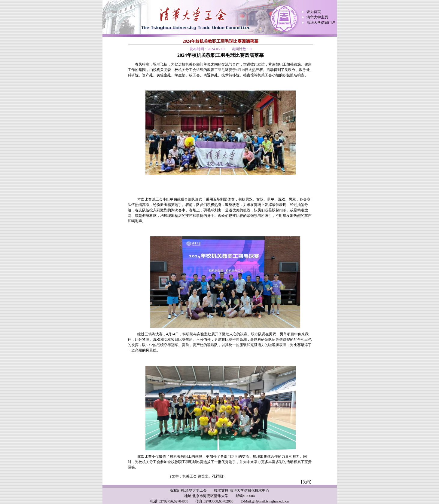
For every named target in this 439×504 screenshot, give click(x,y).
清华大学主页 (317, 17)
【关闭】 (306, 482)
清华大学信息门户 (321, 23)
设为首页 (314, 12)
